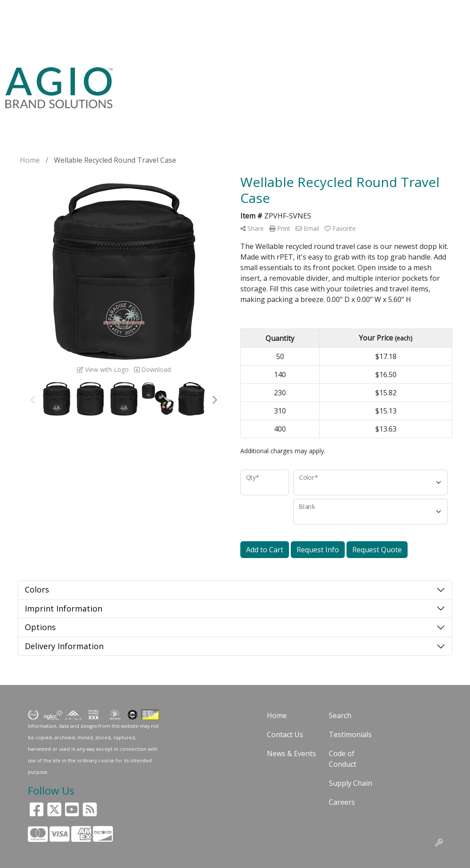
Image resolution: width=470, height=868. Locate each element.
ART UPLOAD (80, 29)
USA (162, 78)
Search (348, 10)
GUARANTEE (135, 10)
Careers (342, 802)
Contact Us (285, 734)
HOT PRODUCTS (145, 49)
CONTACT (125, 29)
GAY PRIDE (424, 83)
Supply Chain (351, 783)
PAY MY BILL (169, 29)
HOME (19, 10)
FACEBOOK (27, 49)
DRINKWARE (281, 78)
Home (277, 715)
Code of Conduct (343, 759)
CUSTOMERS (30, 29)
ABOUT (95, 10)
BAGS (237, 78)
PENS (326, 78)
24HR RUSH (397, 83)
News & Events (291, 753)
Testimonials (350, 734)
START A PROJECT (81, 49)
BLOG (171, 10)
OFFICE (361, 78)
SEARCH (135, 78)
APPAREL (198, 78)
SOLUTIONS (56, 10)
